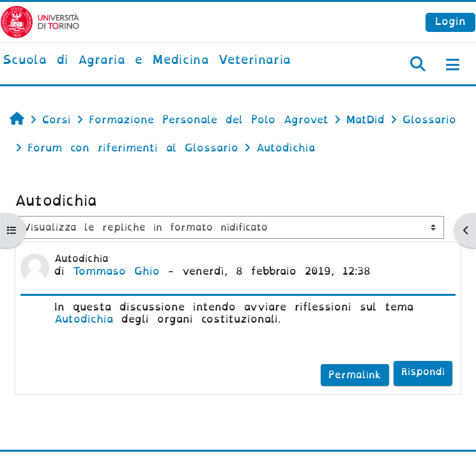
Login (450, 21)
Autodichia (84, 319)
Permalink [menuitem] (355, 375)
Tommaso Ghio (116, 271)
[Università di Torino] (40, 21)
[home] (147, 61)
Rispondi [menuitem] (423, 372)
